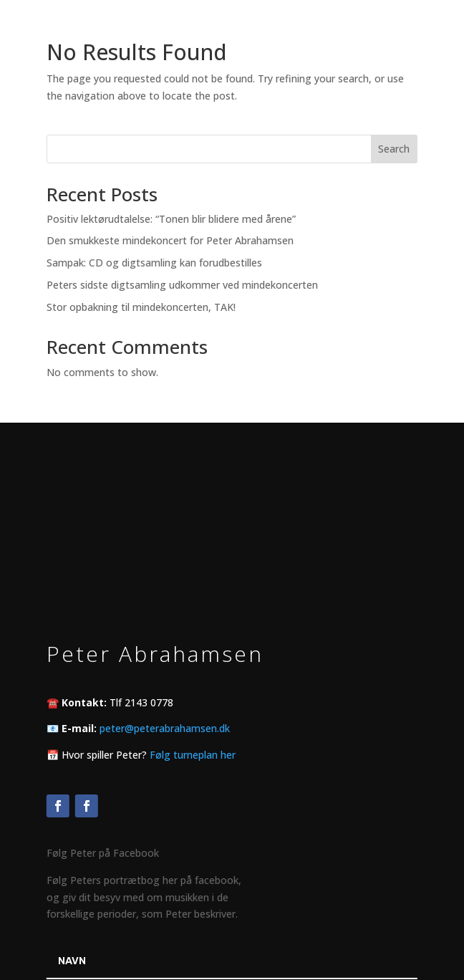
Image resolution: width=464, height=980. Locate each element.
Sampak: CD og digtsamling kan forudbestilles (154, 263)
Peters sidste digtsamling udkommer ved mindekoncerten (182, 285)
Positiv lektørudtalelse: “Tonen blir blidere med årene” (171, 219)
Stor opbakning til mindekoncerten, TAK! (141, 307)
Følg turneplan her (193, 754)
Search (394, 149)
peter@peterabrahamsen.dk (165, 728)
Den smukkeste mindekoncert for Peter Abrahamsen (170, 240)
